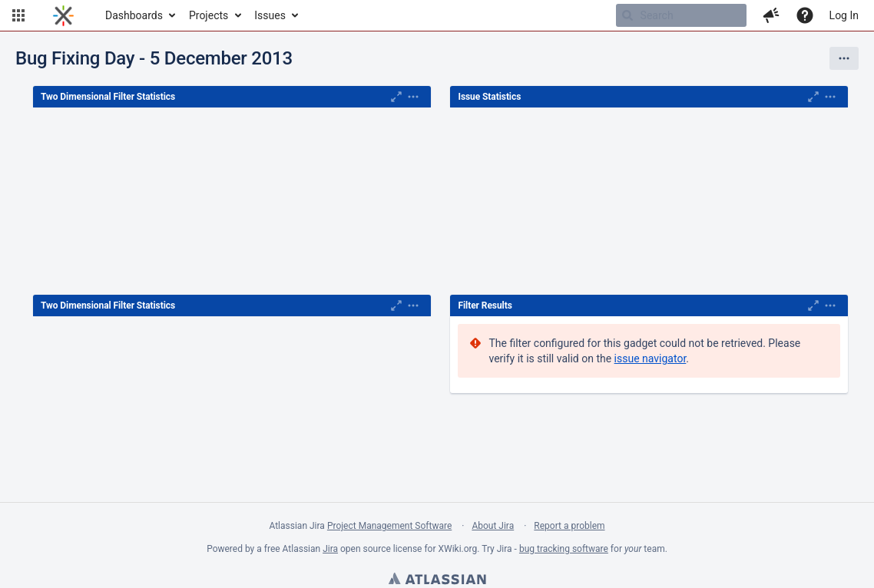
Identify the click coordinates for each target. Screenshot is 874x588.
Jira (330, 549)
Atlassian (437, 580)
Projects (209, 15)
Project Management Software (389, 526)
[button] (18, 15)
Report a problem (569, 526)
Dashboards (134, 15)
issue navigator (651, 358)
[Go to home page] (63, 15)
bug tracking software (564, 549)
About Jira (493, 526)
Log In (844, 15)
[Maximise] (396, 97)
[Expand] (413, 97)
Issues (270, 15)
